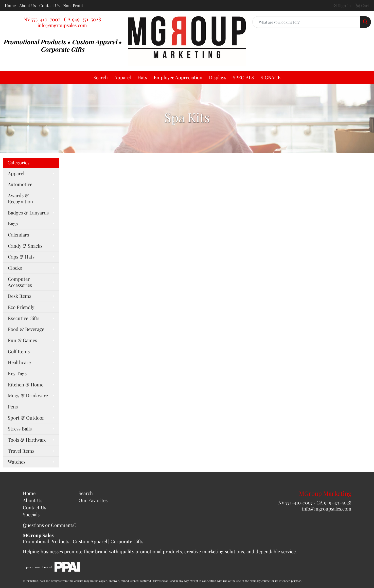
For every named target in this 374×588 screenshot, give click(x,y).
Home (10, 5)
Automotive (20, 184)
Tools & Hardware (27, 440)
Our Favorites (93, 500)
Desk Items (20, 296)
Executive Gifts (24, 318)
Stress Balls (20, 429)
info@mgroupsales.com (62, 25)
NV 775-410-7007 (42, 19)
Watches (17, 462)
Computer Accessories (20, 282)
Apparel (123, 77)
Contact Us (49, 5)
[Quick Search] (306, 22)
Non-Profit (73, 5)
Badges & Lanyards (28, 213)
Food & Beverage (26, 329)
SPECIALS (243, 77)
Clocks (15, 268)
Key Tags (17, 373)
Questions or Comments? (50, 525)
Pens (13, 407)
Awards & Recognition (20, 198)
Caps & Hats (21, 257)
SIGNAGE (271, 77)
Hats (142, 77)
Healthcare (19, 362)
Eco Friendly (21, 307)
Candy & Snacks (25, 246)
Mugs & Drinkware (28, 395)
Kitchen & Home (26, 385)
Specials (31, 514)
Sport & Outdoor (26, 418)
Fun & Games (22, 340)
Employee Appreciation (178, 77)
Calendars (18, 235)
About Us (28, 5)
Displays (218, 77)
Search (101, 77)
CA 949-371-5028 (82, 19)
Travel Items (21, 451)
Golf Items (19, 351)
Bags (13, 223)
